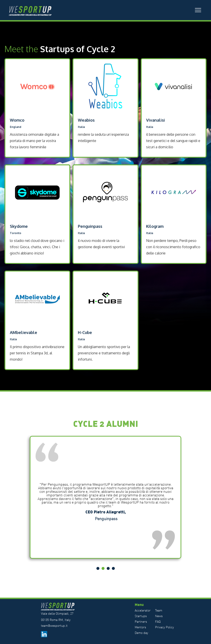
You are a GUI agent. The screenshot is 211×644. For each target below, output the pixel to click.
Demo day (141, 633)
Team (159, 610)
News (159, 616)
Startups (141, 616)
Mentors (140, 627)
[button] (198, 10)
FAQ (158, 622)
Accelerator (143, 610)
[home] (33, 10)
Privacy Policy (164, 627)
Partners (141, 622)
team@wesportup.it (54, 626)
